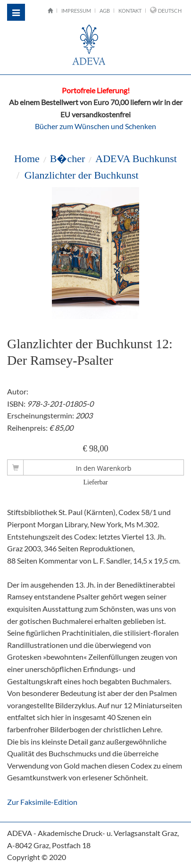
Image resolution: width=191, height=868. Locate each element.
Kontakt (130, 11)
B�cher (68, 159)
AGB (105, 11)
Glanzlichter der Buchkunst (81, 175)
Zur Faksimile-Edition (42, 802)
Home (27, 159)
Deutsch (170, 11)
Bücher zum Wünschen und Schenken (95, 126)
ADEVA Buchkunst (136, 159)
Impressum (76, 11)
